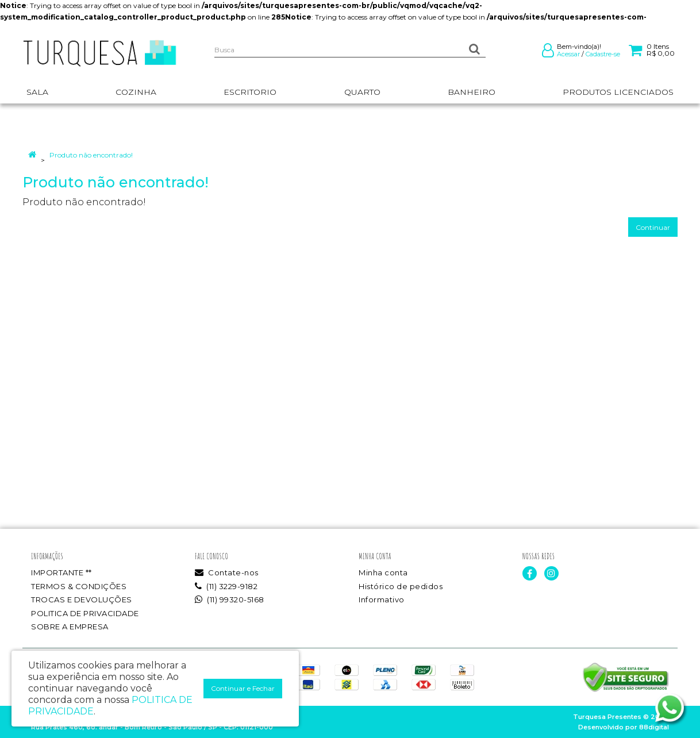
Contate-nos (227, 572)
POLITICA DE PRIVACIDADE (85, 613)
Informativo (382, 599)
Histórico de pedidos (401, 586)
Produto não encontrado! (91, 155)
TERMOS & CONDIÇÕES (79, 586)
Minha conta (383, 572)
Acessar (568, 54)
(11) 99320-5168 (230, 599)
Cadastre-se (603, 54)
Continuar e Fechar (243, 688)
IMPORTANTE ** (61, 572)
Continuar (653, 227)
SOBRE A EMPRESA (70, 626)
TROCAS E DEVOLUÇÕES (82, 599)
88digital (654, 727)
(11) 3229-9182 (226, 586)
